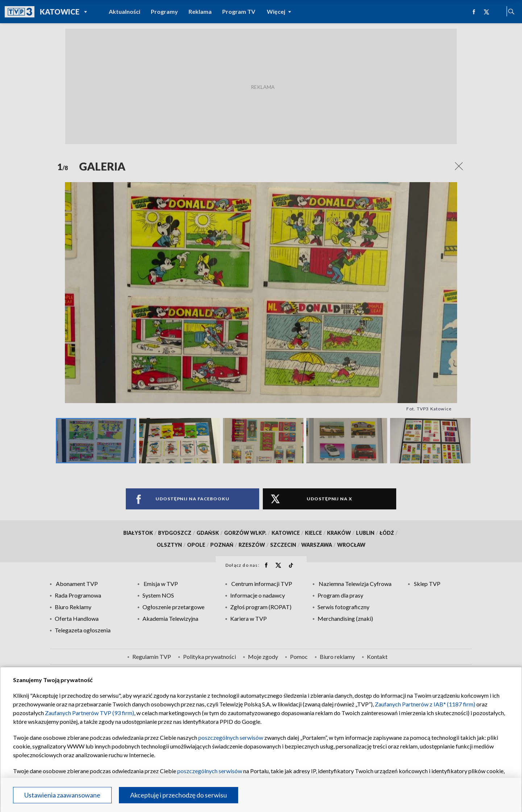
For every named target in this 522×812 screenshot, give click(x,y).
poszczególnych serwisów (231, 737)
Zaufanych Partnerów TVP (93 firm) (90, 713)
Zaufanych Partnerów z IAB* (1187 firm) (425, 704)
